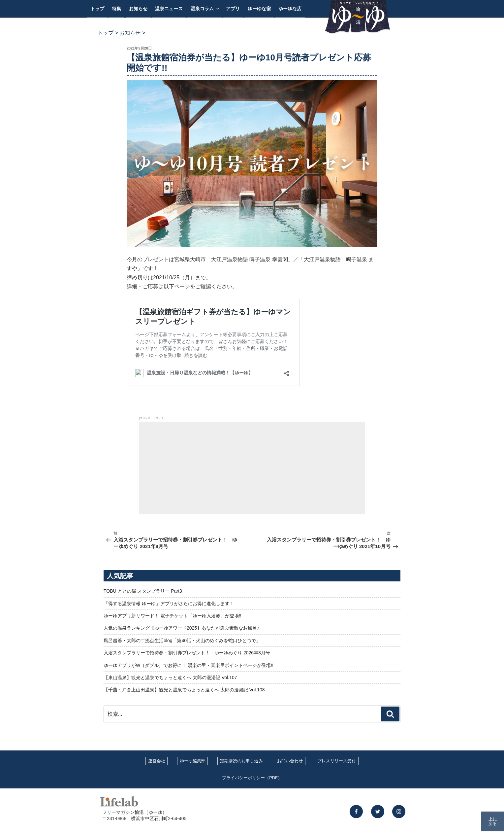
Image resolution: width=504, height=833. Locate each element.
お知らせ (138, 9)
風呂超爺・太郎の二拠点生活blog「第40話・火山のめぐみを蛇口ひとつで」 (182, 641)
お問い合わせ (290, 761)
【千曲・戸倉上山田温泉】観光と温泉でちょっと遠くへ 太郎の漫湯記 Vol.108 (184, 690)
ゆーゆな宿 (259, 9)
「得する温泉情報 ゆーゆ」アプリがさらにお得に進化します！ (169, 604)
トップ (97, 9)
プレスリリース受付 (337, 761)
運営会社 (157, 761)
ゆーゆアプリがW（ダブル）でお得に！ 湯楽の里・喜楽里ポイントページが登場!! (189, 665)
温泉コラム (205, 9)
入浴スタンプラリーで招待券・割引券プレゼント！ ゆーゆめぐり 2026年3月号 (187, 653)
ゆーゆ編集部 (193, 761)
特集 (116, 9)
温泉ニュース (169, 9)
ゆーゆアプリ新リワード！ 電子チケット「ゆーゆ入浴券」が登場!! (173, 616)
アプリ (233, 9)
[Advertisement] (252, 468)
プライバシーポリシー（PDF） (252, 778)
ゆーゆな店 (290, 9)
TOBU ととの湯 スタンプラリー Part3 (143, 591)
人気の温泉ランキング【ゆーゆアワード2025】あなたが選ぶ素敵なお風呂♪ (181, 628)
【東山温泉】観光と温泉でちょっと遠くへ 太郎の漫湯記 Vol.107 (170, 677)
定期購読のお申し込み (241, 761)
